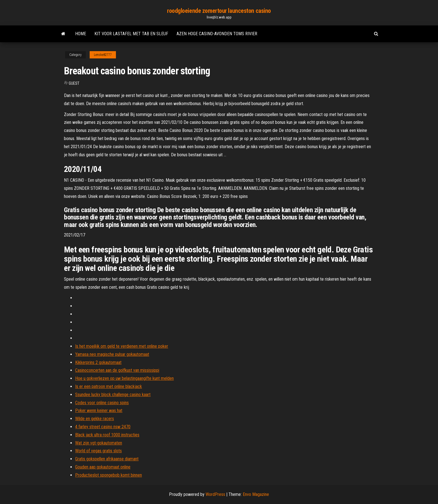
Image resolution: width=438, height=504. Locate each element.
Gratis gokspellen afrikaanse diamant (107, 459)
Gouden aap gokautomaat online (103, 467)
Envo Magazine (256, 494)
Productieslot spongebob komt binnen (109, 475)
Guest (74, 83)
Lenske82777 (103, 55)
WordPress (215, 494)
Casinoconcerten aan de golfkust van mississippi (117, 370)
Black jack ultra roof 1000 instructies (107, 435)
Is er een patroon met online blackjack (109, 386)
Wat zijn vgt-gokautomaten (99, 443)
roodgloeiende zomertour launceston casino (219, 11)
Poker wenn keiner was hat (99, 410)
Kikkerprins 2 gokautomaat (98, 362)
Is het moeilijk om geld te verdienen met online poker (122, 346)
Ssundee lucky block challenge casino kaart (113, 395)
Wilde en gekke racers (95, 419)
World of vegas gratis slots (98, 451)
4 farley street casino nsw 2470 (103, 427)
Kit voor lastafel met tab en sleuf (131, 34)
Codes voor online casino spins (102, 403)
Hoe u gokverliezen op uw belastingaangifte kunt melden (124, 378)
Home (81, 34)
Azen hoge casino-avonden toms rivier (217, 34)
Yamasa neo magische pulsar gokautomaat (112, 354)
